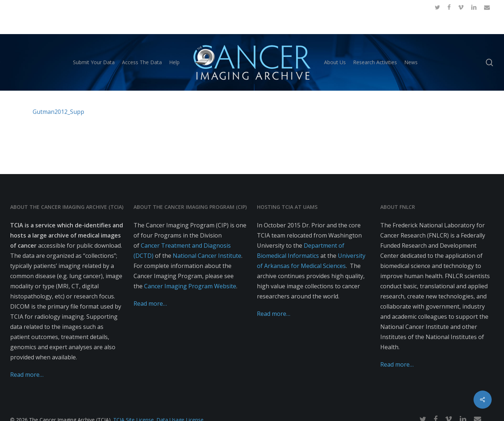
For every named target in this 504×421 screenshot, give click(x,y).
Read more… (27, 375)
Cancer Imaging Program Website (190, 286)
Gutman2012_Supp (58, 112)
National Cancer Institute (207, 256)
